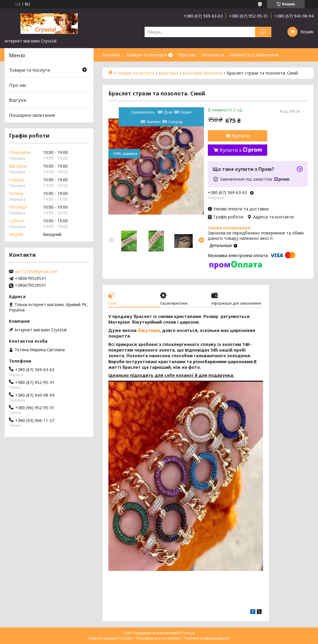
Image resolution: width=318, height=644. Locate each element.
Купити (241, 136)
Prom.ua (187, 633)
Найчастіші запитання (254, 55)
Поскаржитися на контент (158, 638)
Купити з (241, 150)
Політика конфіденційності (207, 638)
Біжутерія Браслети (202, 73)
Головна (111, 55)
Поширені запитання (32, 115)
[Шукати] (263, 32)
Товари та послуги (146, 55)
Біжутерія (169, 73)
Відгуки (18, 100)
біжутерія (149, 330)
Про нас (187, 55)
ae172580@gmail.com (36, 272)
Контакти (213, 55)
